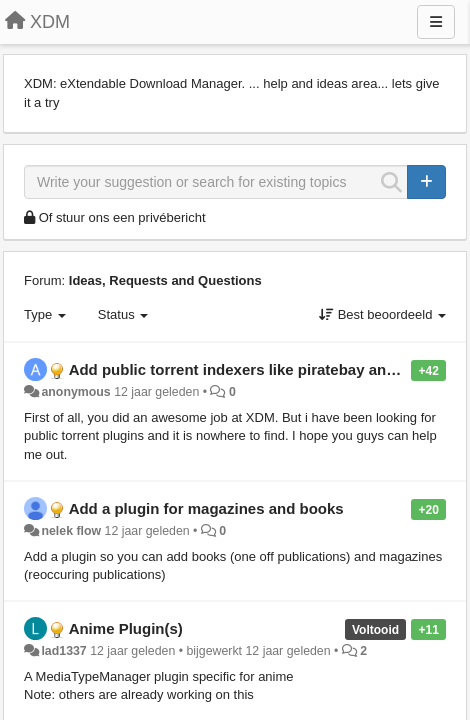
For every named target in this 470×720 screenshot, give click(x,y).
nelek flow (71, 531)
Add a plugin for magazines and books (206, 508)
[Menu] (436, 22)
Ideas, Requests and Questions (165, 280)
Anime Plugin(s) (126, 628)
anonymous (75, 392)
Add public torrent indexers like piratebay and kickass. (263, 369)
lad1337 (63, 651)
